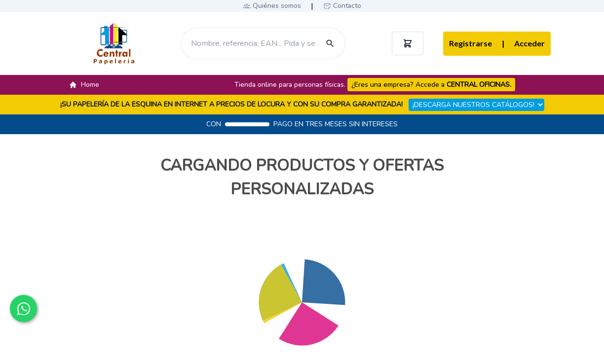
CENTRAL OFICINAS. (479, 85)
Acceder (523, 44)
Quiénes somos (277, 6)
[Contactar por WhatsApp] (23, 309)
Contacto (347, 6)
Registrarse (471, 43)
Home (84, 85)
